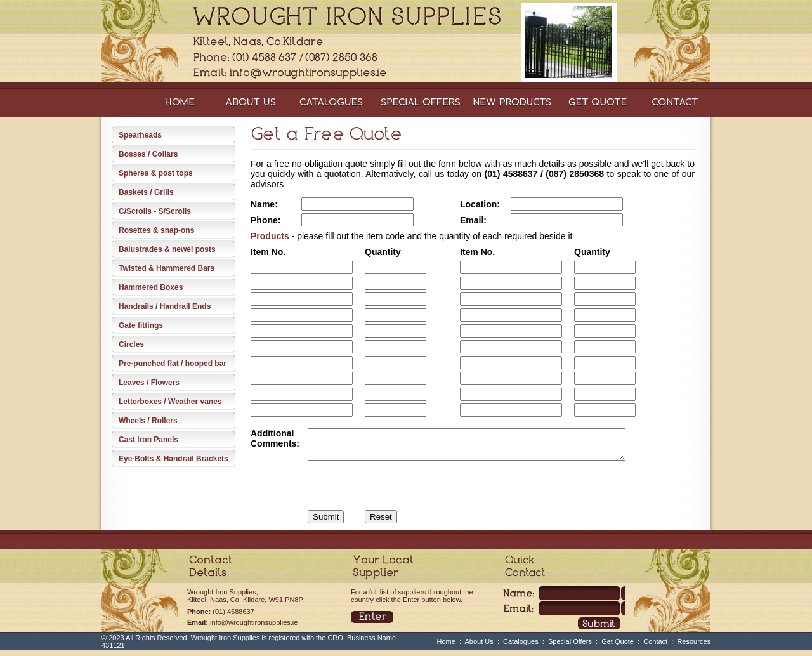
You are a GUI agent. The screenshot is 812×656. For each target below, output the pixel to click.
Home (446, 647)
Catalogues (521, 647)
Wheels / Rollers (148, 421)
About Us (479, 647)
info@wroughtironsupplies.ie (254, 628)
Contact (655, 647)
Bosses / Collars (148, 154)
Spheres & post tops (156, 173)
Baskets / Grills (146, 192)
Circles (131, 344)
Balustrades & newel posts (167, 249)
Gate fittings (141, 325)
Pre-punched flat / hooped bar (173, 364)
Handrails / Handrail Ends (165, 306)
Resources (694, 647)
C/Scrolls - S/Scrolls (155, 211)
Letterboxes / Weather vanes (170, 402)
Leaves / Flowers (149, 383)
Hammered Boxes (151, 287)
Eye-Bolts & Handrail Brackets (174, 459)
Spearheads (140, 135)
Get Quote (618, 647)
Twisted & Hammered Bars (167, 268)
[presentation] (372, 483)
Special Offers (570, 647)
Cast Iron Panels (148, 440)
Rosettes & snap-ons (156, 230)
